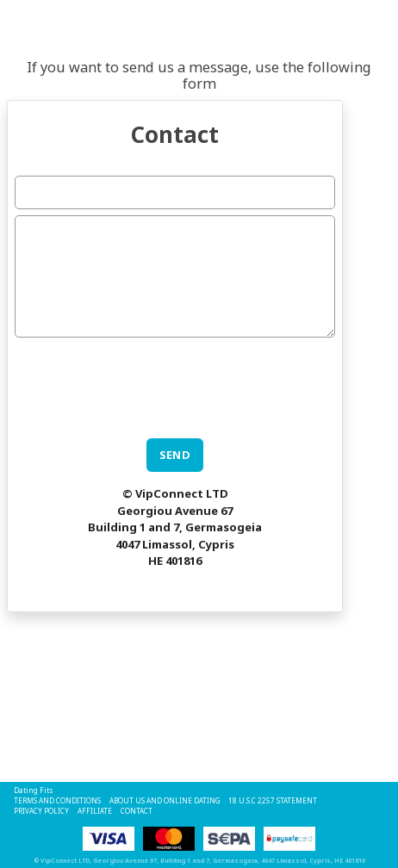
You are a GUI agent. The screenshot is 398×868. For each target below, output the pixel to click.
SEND (175, 455)
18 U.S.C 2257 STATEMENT (273, 800)
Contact (137, 811)
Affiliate (95, 811)
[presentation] (146, 377)
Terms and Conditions (57, 800)
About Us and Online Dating (165, 800)
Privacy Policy (41, 811)
